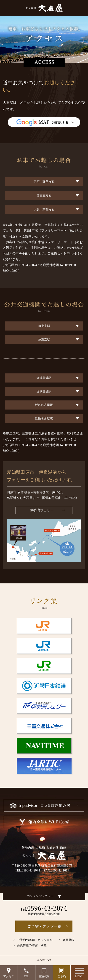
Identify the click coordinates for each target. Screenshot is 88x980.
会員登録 (68, 940)
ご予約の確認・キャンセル (35, 940)
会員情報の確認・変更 (32, 945)
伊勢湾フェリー (42, 510)
